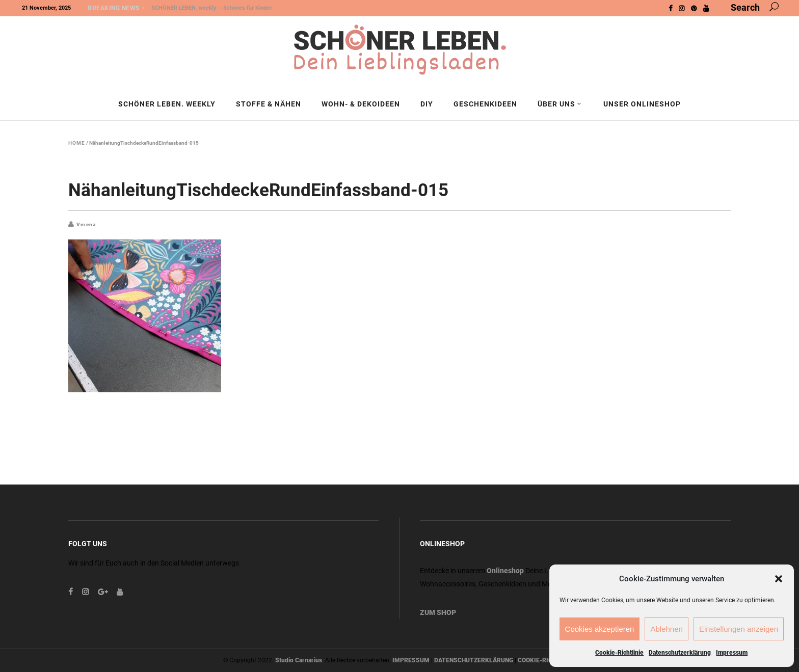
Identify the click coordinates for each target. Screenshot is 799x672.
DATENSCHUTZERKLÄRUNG (474, 660)
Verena (86, 224)
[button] (779, 579)
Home (77, 143)
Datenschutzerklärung (680, 653)
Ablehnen (666, 629)
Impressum (732, 653)
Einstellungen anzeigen (739, 629)
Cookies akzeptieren (600, 629)
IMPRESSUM (411, 660)
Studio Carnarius (299, 660)
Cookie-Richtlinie (619, 653)
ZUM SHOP (438, 612)
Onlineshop (505, 571)
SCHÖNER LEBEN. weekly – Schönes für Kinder (211, 8)
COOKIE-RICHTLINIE (547, 660)
